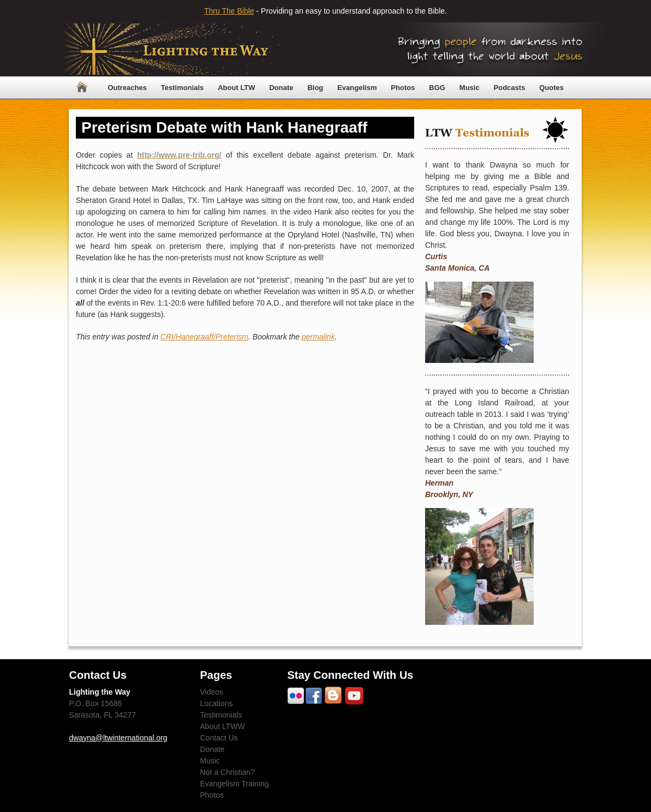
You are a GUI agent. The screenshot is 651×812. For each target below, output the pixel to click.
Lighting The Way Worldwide (174, 49)
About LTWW (223, 726)
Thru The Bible (229, 11)
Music (470, 88)
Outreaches (127, 88)
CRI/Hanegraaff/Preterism (204, 337)
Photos (403, 88)
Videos (212, 692)
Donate (281, 88)
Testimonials (183, 88)
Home (82, 88)
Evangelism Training (235, 784)
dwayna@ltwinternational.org (118, 738)
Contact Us (219, 738)
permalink (318, 337)
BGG (437, 88)
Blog (315, 88)
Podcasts (510, 88)
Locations (217, 703)
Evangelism (357, 88)
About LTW (236, 88)
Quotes (551, 88)
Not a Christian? (228, 772)
